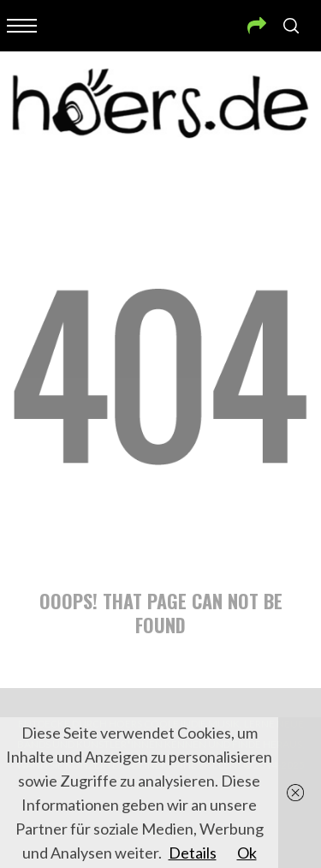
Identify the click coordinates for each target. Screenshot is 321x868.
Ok (247, 853)
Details (193, 853)
